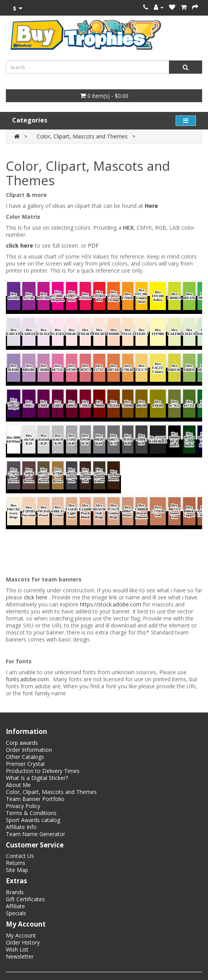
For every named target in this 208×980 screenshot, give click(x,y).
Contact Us (20, 856)
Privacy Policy (23, 806)
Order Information (29, 750)
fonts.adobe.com (27, 679)
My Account (21, 935)
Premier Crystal (25, 764)
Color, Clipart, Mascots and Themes (82, 136)
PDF (93, 245)
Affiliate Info (21, 827)
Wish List (17, 949)
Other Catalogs (25, 757)
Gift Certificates (25, 899)
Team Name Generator (36, 834)
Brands (15, 892)
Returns (16, 863)
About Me (18, 785)
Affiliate (15, 906)
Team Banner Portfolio (35, 799)
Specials (16, 913)
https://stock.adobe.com (111, 604)
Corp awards (22, 743)
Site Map (17, 870)
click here (20, 245)
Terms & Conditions (31, 813)
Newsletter (20, 956)
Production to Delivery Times (43, 771)
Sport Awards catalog (33, 820)
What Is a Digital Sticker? (37, 778)
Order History (23, 942)
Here (151, 206)
